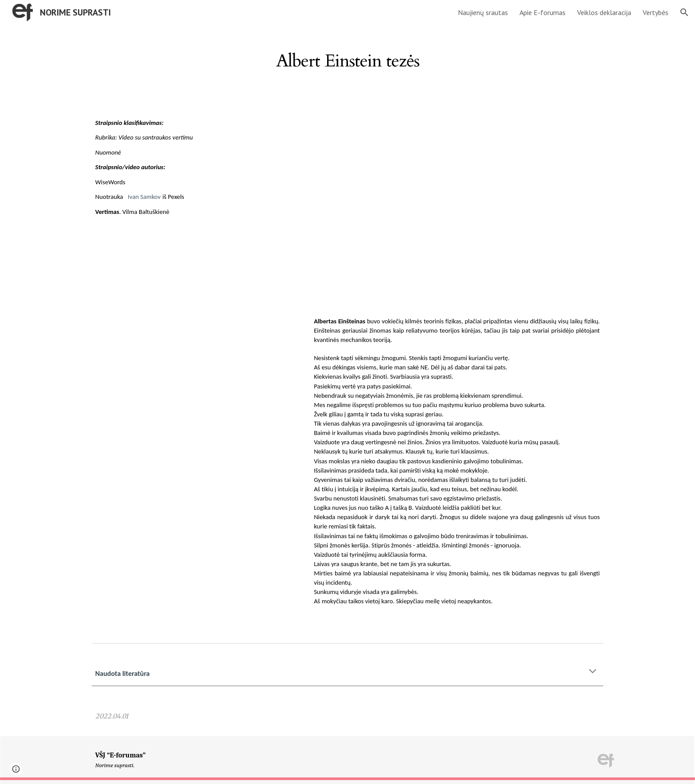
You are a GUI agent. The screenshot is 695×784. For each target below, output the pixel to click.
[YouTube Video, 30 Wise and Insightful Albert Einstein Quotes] (457, 211)
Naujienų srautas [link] (483, 12)
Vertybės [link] (656, 12)
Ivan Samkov (144, 197)
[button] (684, 12)
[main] (347, 57)
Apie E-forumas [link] (543, 12)
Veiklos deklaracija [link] (604, 12)
